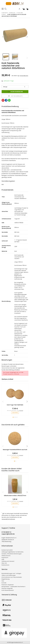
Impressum (5, 557)
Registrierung (6, 579)
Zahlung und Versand (8, 561)
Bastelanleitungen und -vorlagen (11, 573)
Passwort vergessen (8, 585)
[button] (27, 37)
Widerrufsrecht (6, 556)
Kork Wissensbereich (8, 590)
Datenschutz (5, 565)
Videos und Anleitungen (9, 575)
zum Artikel (15, 413)
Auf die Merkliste (15, 96)
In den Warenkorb (15, 92)
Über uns (4, 563)
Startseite (5, 13)
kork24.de (12, 13)
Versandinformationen (8, 519)
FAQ (3, 581)
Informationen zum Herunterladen (12, 577)
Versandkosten (24, 76)
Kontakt (4, 583)
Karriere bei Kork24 (7, 550)
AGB (3, 559)
